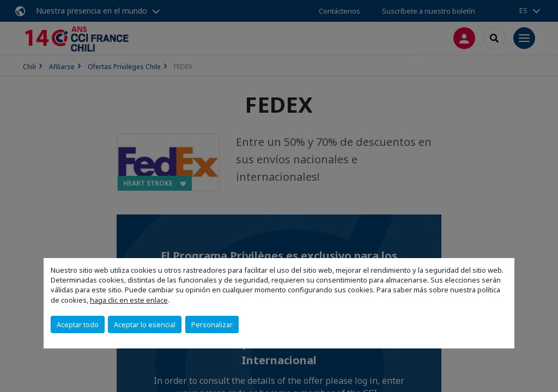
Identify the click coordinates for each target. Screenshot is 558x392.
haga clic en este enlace (129, 300)
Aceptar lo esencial (145, 324)
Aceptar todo (78, 324)
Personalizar (212, 324)
